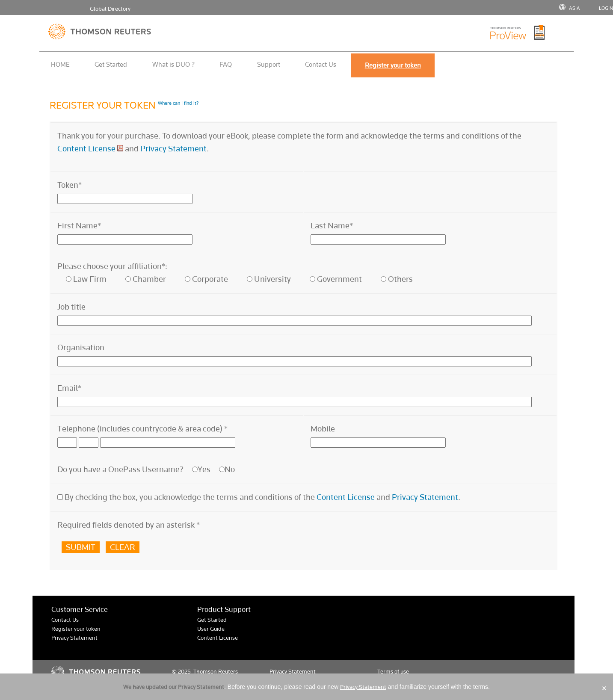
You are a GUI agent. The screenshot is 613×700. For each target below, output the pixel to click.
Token (70, 185)
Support (269, 64)
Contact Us (321, 64)
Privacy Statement (173, 149)
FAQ (226, 64)
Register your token (76, 629)
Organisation (81, 347)
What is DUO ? (173, 64)
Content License (86, 149)
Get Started (111, 64)
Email (69, 388)
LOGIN (606, 8)
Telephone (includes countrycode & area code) (142, 429)
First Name (79, 226)
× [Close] (604, 688)
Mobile (323, 429)
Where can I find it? (178, 103)
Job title (71, 307)
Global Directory (110, 9)
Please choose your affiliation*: (112, 266)
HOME (60, 64)
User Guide (211, 629)
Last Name (332, 226)
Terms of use (393, 672)
